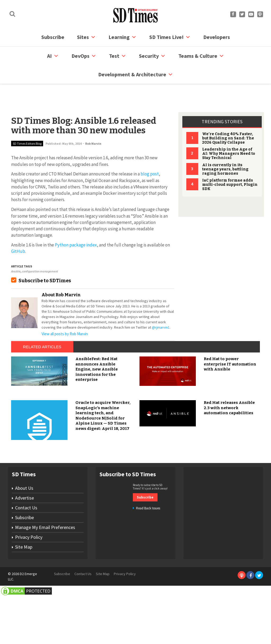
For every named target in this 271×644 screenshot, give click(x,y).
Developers (217, 37)
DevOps (84, 56)
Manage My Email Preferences (45, 579)
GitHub (18, 231)
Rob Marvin (93, 123)
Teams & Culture (201, 56)
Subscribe (53, 37)
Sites (86, 37)
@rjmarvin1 (161, 307)
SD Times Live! (170, 37)
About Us (24, 539)
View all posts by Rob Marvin (65, 314)
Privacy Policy (29, 588)
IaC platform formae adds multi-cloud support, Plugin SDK (230, 164)
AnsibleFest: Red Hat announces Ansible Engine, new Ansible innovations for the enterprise (97, 421)
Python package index (76, 225)
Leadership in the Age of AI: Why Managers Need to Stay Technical (229, 133)
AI (53, 56)
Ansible (16, 251)
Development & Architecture (136, 74)
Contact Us (26, 559)
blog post (150, 154)
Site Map (24, 598)
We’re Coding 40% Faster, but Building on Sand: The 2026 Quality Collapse (228, 118)
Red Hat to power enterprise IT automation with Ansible (230, 416)
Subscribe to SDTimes (45, 261)
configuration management (40, 251)
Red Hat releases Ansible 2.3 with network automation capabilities (229, 459)
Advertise (24, 549)
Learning (123, 37)
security (152, 56)
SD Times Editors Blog (27, 123)
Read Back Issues (148, 560)
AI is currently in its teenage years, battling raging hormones (225, 149)
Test (118, 56)
